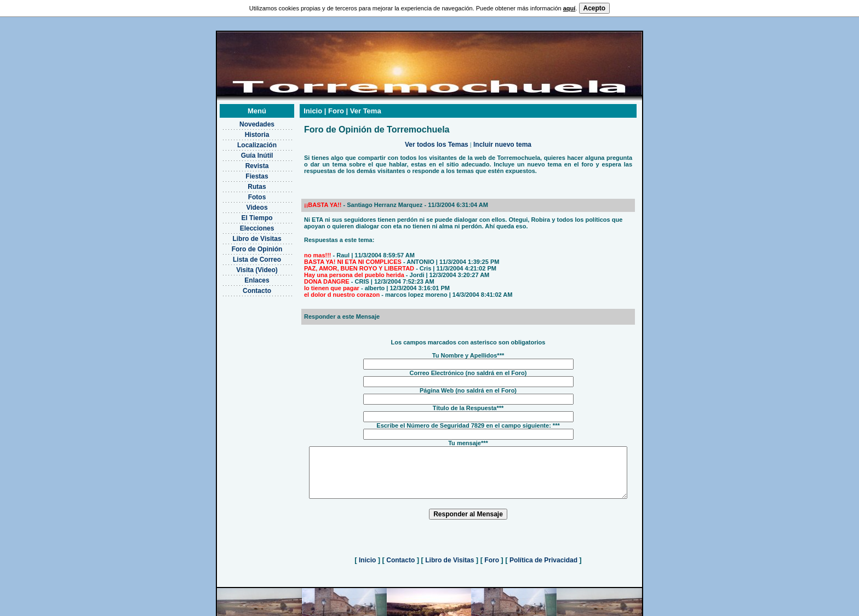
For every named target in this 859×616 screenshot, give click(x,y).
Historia (243, 121)
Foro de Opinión (243, 235)
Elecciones (243, 215)
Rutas (243, 173)
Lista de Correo (243, 246)
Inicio (368, 556)
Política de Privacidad (544, 556)
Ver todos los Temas (437, 131)
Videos (243, 194)
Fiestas (243, 163)
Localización (243, 131)
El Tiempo (243, 204)
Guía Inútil (243, 142)
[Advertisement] (243, 337)
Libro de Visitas (243, 225)
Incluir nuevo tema (502, 131)
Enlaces (243, 267)
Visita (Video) (243, 256)
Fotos (243, 183)
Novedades (243, 111)
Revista (243, 152)
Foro (492, 556)
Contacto (243, 277)
